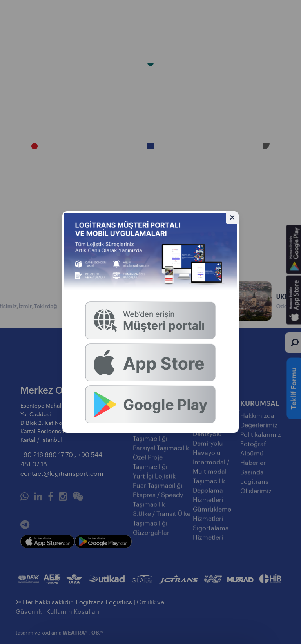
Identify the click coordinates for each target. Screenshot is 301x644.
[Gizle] (232, 218)
